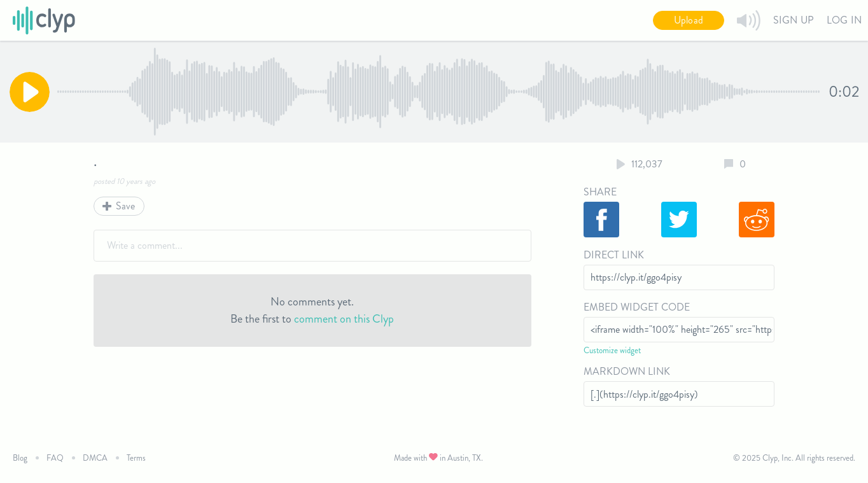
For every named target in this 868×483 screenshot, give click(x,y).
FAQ (55, 458)
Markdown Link (627, 371)
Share (600, 192)
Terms (136, 458)
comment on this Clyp (344, 319)
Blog (20, 458)
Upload (689, 20)
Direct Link (614, 255)
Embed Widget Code (637, 307)
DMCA (95, 458)
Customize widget (612, 350)
